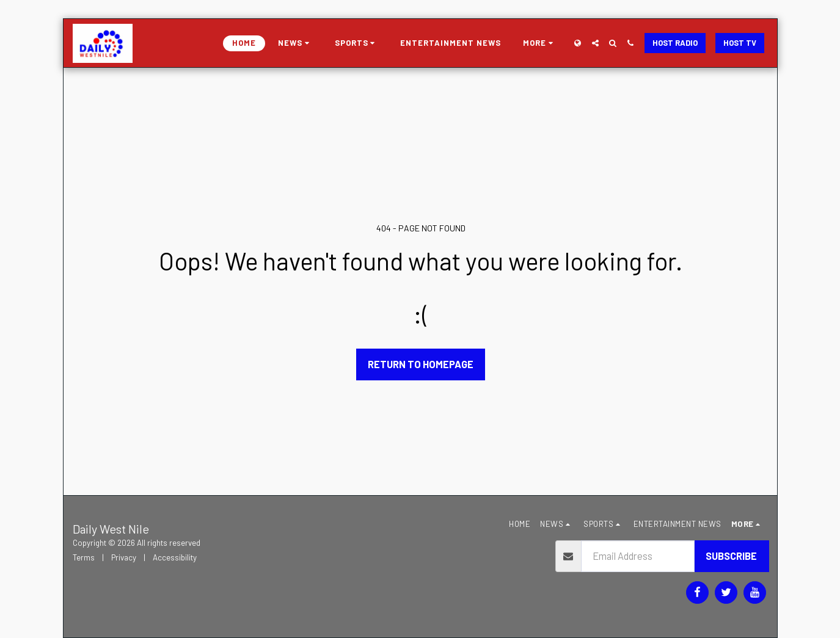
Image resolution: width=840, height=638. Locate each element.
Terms (84, 557)
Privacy (124, 557)
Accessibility (175, 557)
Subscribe (731, 556)
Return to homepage (421, 364)
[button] (295, 43)
